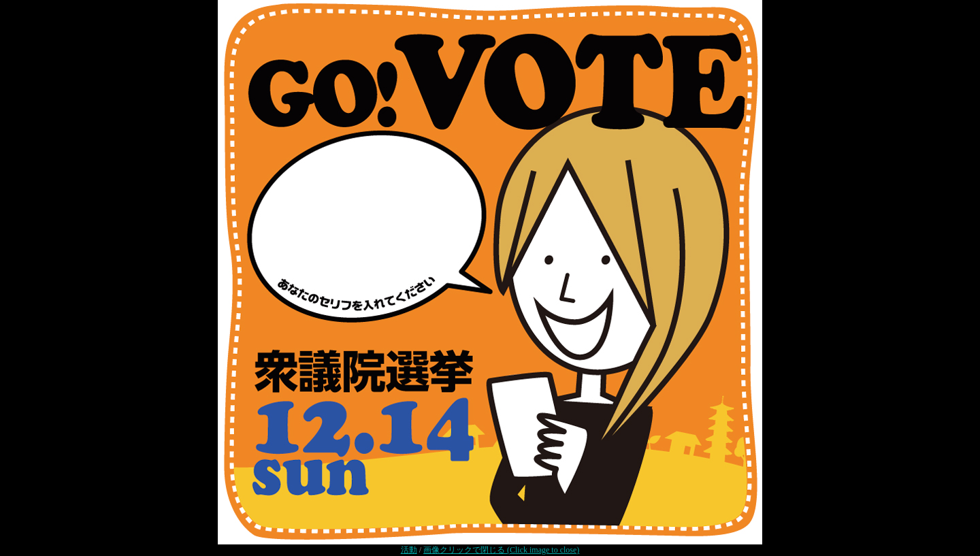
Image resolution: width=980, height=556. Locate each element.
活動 (409, 550)
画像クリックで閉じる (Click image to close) (501, 550)
